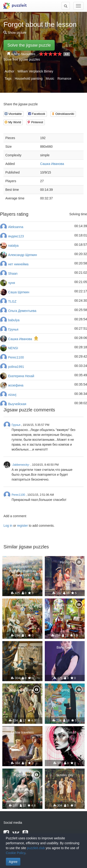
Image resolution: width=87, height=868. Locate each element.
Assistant (22, 605)
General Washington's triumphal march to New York (22, 569)
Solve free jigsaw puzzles (22, 59)
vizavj (12, 395)
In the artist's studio (22, 647)
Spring (65, 690)
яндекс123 (16, 236)
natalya (13, 246)
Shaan (13, 273)
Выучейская (17, 404)
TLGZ (12, 301)
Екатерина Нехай (21, 376)
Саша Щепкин (19, 292)
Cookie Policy (16, 853)
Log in (8, 526)
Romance (64, 79)
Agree (13, 862)
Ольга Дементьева (22, 311)
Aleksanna (16, 227)
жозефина (16, 385)
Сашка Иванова (52, 164)
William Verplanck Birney (35, 71)
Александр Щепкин (23, 255)
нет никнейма (18, 264)
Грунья (13, 329)
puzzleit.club (36, 848)
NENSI (13, 348)
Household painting (29, 79)
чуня (12, 283)
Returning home (22, 690)
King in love (22, 775)
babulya (14, 320)
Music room (65, 605)
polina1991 (16, 367)
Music (50, 79)
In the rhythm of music (65, 735)
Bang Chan (65, 647)
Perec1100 (16, 357)
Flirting (65, 562)
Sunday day (65, 775)
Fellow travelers (22, 732)
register (22, 526)
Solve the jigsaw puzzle (29, 45)
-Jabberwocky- (21, 465)
